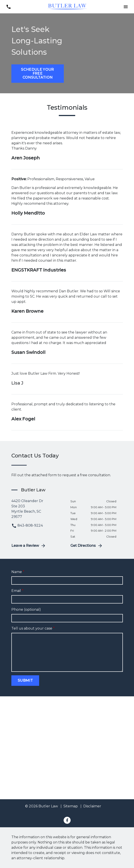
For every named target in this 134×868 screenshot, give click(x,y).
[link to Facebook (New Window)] (67, 820)
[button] (126, 7)
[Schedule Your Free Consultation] (38, 74)
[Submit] (25, 681)
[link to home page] (67, 6)
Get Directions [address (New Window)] (87, 546)
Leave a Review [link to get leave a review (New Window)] (29, 546)
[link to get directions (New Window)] (38, 509)
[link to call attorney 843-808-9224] (8, 7)
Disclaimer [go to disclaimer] (92, 806)
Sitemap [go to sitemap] (71, 806)
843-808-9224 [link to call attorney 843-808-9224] (27, 525)
